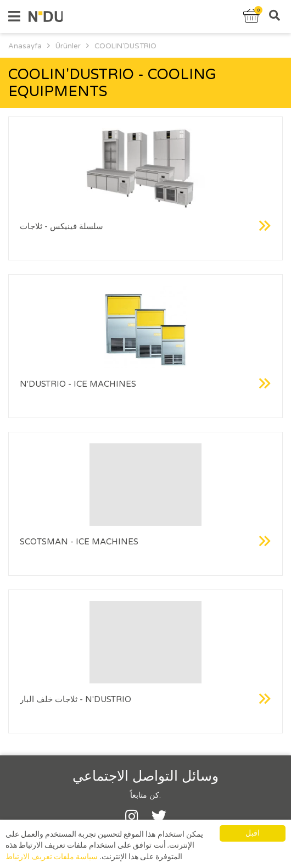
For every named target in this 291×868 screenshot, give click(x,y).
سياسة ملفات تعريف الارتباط (52, 858)
